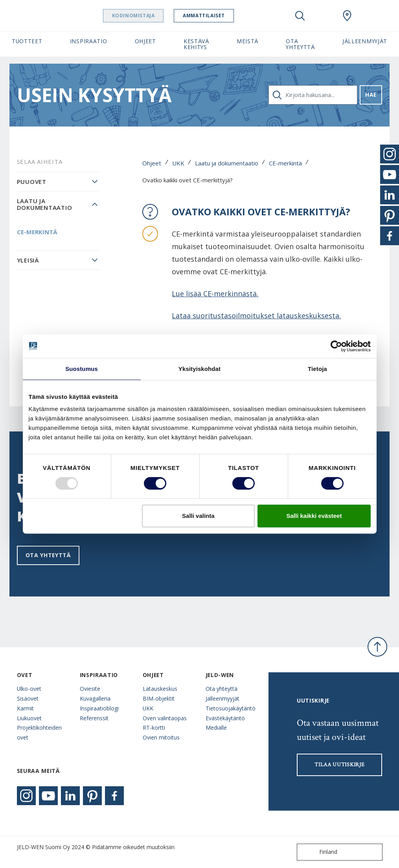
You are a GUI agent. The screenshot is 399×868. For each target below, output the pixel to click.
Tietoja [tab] (317, 369)
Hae (371, 95)
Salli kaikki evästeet (314, 516)
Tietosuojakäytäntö (231, 708)
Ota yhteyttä (48, 555)
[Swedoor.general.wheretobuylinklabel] (347, 16)
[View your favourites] (324, 16)
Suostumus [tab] (82, 369)
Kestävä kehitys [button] (196, 44)
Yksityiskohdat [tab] (199, 369)
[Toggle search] (300, 16)
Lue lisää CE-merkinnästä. (215, 294)
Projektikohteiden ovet (39, 732)
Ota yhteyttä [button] (300, 44)
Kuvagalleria (95, 698)
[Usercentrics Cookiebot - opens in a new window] (336, 346)
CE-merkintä (285, 163)
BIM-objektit (159, 698)
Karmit (25, 708)
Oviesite (90, 689)
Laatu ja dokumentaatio (227, 163)
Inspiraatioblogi (99, 708)
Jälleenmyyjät (222, 698)
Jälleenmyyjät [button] (365, 41)
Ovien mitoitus (161, 737)
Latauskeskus (160, 689)
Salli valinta (198, 516)
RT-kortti (154, 728)
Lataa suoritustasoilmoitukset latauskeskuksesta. (256, 316)
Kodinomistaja (148, 16)
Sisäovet (28, 698)
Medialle (216, 728)
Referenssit (94, 718)
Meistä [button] (247, 41)
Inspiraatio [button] (89, 41)
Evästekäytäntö (225, 718)
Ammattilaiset (219, 16)
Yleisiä (28, 260)
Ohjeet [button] (145, 41)
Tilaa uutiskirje (339, 765)
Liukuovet (29, 718)
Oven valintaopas (165, 718)
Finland (319, 852)
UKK (178, 163)
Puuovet (32, 182)
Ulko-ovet (29, 689)
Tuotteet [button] (27, 41)
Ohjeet (152, 163)
